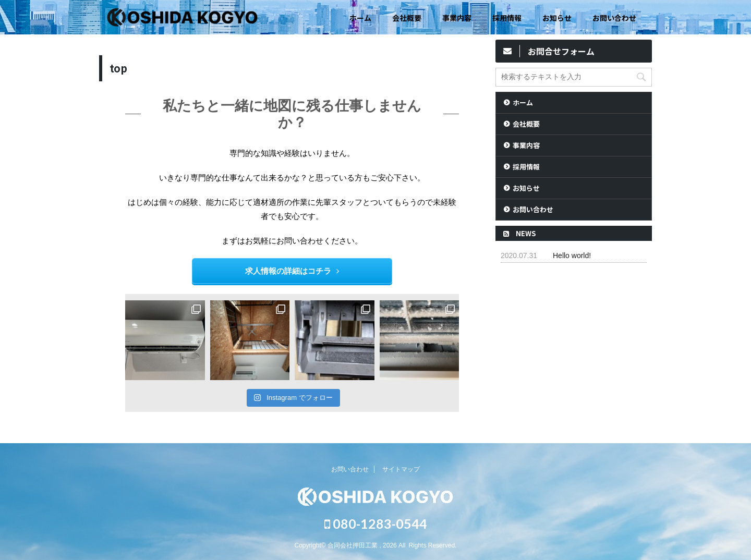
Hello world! (572, 255)
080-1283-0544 (376, 524)
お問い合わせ (614, 18)
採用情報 (507, 18)
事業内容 (457, 18)
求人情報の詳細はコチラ (292, 271)
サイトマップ (401, 469)
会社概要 (407, 18)
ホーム (360, 18)
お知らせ (557, 18)
